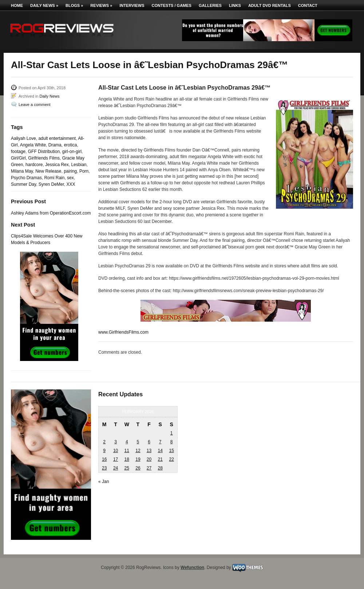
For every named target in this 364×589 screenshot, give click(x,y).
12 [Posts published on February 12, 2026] (138, 451)
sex (70, 178)
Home (17, 5)
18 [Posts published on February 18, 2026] (127, 459)
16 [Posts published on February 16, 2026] (104, 459)
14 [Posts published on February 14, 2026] (160, 451)
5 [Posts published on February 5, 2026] (138, 442)
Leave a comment (34, 105)
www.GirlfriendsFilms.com (123, 332)
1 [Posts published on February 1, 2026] (172, 433)
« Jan (104, 482)
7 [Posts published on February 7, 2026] (160, 442)
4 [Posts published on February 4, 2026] (127, 442)
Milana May (22, 171)
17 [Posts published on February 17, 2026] (116, 459)
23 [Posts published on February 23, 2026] (104, 468)
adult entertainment (57, 138)
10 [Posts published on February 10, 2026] (116, 451)
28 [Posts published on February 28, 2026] (160, 468)
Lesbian (79, 165)
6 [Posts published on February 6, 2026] (149, 442)
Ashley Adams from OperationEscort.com (51, 213)
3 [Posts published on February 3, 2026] (116, 442)
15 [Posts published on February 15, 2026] (171, 451)
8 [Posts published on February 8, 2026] (172, 442)
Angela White (33, 145)
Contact (308, 5)
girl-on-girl (72, 152)
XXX (71, 184)
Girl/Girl (18, 158)
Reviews (101, 5)
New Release (48, 171)
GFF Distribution (44, 152)
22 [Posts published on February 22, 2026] (171, 459)
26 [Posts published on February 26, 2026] (138, 468)
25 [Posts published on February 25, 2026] (127, 468)
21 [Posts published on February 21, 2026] (160, 459)
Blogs (74, 5)
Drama (55, 145)
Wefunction (192, 568)
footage (18, 152)
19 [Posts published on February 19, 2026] (138, 459)
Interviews (132, 5)
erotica (70, 145)
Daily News (44, 5)
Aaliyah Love (23, 138)
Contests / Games (172, 5)
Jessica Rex (57, 165)
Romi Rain (54, 178)
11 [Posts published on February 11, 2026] (127, 451)
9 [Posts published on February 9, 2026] (104, 451)
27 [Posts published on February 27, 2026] (149, 468)
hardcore (34, 165)
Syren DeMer (51, 184)
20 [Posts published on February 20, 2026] (149, 459)
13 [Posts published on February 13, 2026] (149, 451)
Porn (84, 171)
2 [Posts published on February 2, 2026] (104, 442)
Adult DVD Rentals (270, 5)
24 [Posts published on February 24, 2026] (116, 468)
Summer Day (23, 184)
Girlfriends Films (44, 158)
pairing (70, 171)
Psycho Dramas (26, 178)
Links (235, 5)
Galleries (210, 5)
